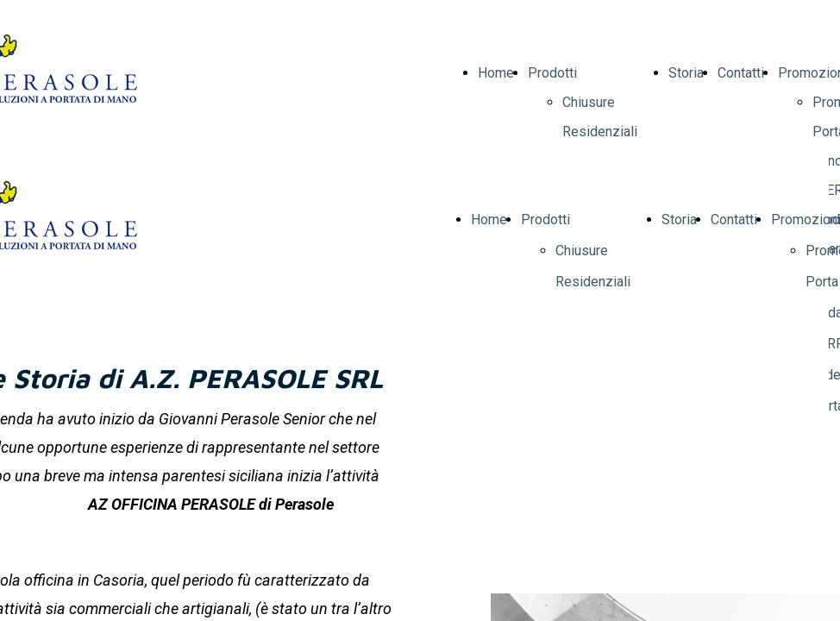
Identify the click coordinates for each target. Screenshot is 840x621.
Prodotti (552, 73)
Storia (686, 73)
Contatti (741, 73)
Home (496, 73)
